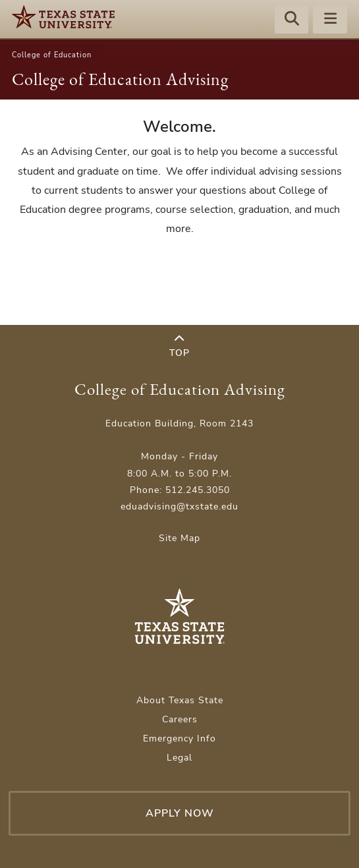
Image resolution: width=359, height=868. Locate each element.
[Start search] (292, 20)
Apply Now (180, 813)
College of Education (52, 55)
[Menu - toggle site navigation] (330, 20)
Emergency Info (179, 738)
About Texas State (180, 700)
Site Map (179, 538)
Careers (180, 719)
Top (179, 346)
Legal (179, 758)
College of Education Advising (120, 79)
